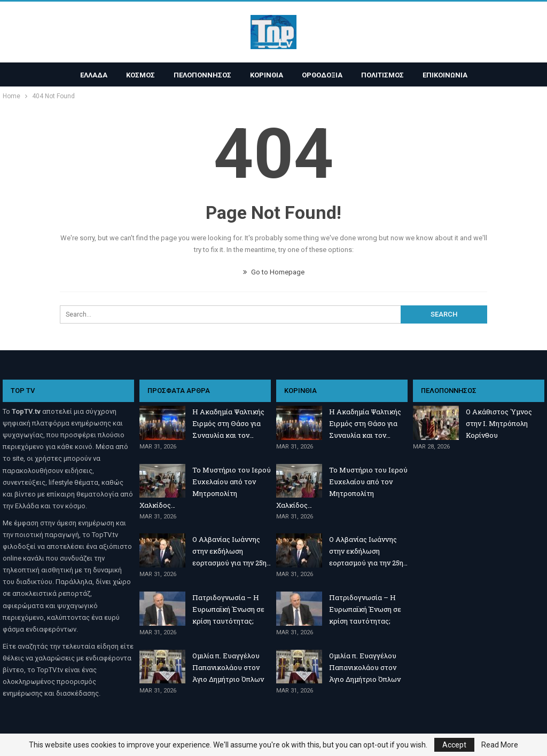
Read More (500, 745)
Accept (454, 745)
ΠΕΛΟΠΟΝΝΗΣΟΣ (202, 75)
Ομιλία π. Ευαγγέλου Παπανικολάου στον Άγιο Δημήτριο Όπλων (228, 667)
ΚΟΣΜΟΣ (140, 75)
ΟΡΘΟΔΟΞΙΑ (322, 75)
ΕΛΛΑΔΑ (94, 75)
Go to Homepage (274, 272)
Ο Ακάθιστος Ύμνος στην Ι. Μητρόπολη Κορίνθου (499, 423)
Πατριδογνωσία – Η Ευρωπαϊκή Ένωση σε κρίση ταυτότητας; (228, 609)
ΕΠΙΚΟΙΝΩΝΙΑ (445, 75)
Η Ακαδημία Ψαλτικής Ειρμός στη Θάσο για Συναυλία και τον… (228, 423)
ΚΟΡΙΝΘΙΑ (267, 75)
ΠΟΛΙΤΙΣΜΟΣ (382, 75)
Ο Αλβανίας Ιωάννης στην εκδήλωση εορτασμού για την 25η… (232, 551)
